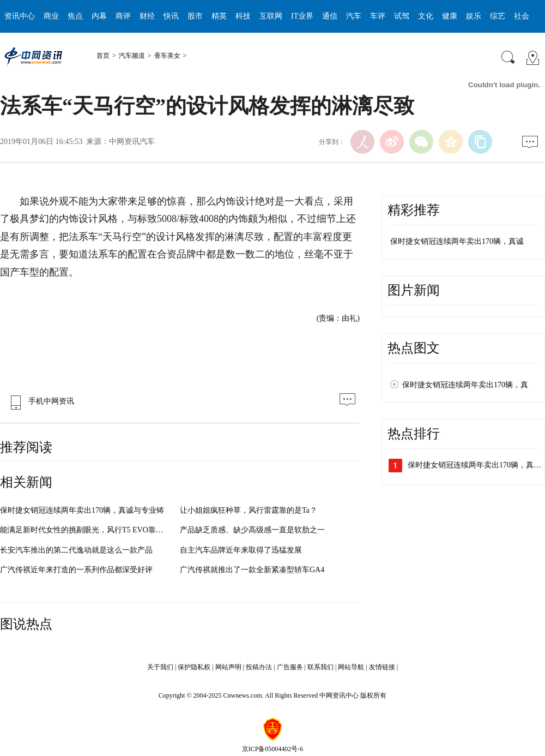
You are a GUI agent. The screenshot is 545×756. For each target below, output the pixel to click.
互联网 (271, 16)
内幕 (99, 16)
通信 (330, 16)
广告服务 (290, 667)
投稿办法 (259, 667)
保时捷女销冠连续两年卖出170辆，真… (474, 465)
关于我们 (160, 667)
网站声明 (228, 667)
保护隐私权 (194, 667)
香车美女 (167, 56)
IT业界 (302, 16)
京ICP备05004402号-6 (273, 749)
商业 (51, 16)
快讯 (171, 16)
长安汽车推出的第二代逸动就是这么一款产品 (76, 550)
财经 (147, 16)
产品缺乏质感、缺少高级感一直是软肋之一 (252, 530)
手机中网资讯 (40, 401)
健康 (450, 16)
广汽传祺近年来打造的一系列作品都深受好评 (76, 570)
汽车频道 (132, 56)
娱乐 (474, 16)
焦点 (75, 16)
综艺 (498, 16)
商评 (123, 16)
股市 (195, 16)
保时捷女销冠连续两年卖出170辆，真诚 (457, 241)
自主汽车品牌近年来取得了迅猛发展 (241, 550)
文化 (426, 16)
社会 (522, 16)
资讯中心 (20, 16)
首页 (103, 56)
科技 (243, 16)
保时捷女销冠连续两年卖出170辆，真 (465, 385)
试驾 (402, 16)
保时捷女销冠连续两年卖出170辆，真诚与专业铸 (82, 510)
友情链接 (382, 667)
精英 (219, 16)
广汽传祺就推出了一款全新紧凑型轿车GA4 (252, 570)
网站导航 (351, 667)
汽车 (354, 16)
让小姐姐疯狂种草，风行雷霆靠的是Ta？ (249, 510)
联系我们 (320, 667)
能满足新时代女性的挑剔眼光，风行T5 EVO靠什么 (86, 530)
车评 (378, 16)
